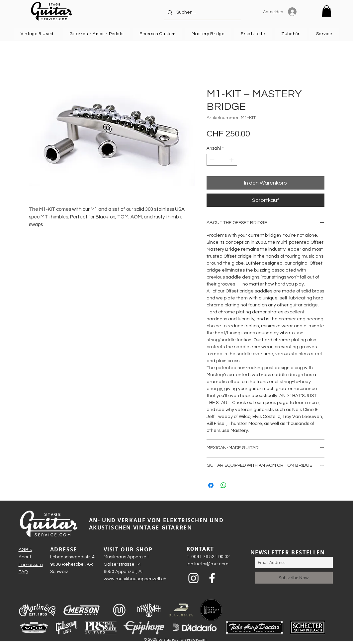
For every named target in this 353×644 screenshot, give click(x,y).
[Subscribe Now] (294, 578)
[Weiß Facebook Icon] (212, 578)
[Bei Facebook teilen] (211, 485)
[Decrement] (212, 160)
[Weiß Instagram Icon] (193, 578)
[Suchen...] (202, 12)
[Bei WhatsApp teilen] (223, 485)
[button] (327, 11)
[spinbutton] (222, 160)
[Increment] (232, 160)
